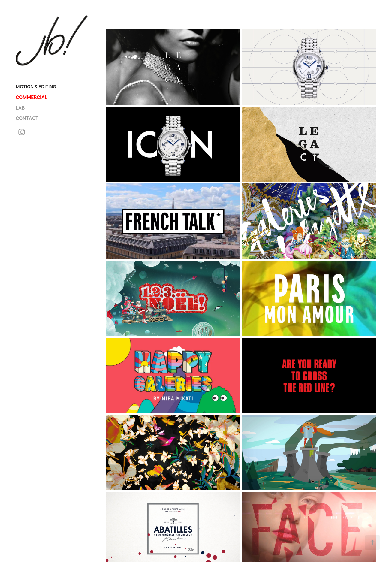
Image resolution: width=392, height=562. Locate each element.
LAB (20, 108)
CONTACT (27, 118)
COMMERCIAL (32, 97)
